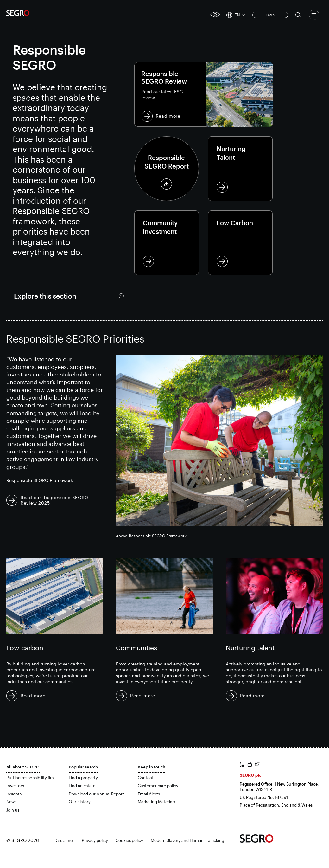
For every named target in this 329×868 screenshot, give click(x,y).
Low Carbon (240, 243)
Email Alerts (149, 794)
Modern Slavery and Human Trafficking (187, 840)
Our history (80, 802)
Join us (13, 810)
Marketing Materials (156, 802)
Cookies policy (129, 840)
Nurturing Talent (240, 169)
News (11, 802)
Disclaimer (64, 840)
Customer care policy (158, 786)
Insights (14, 794)
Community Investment (167, 243)
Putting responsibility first (31, 777)
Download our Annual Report (96, 794)
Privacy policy (95, 840)
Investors (15, 786)
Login (270, 15)
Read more (204, 94)
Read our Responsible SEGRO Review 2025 (54, 500)
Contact (146, 777)
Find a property (83, 777)
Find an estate (82, 786)
